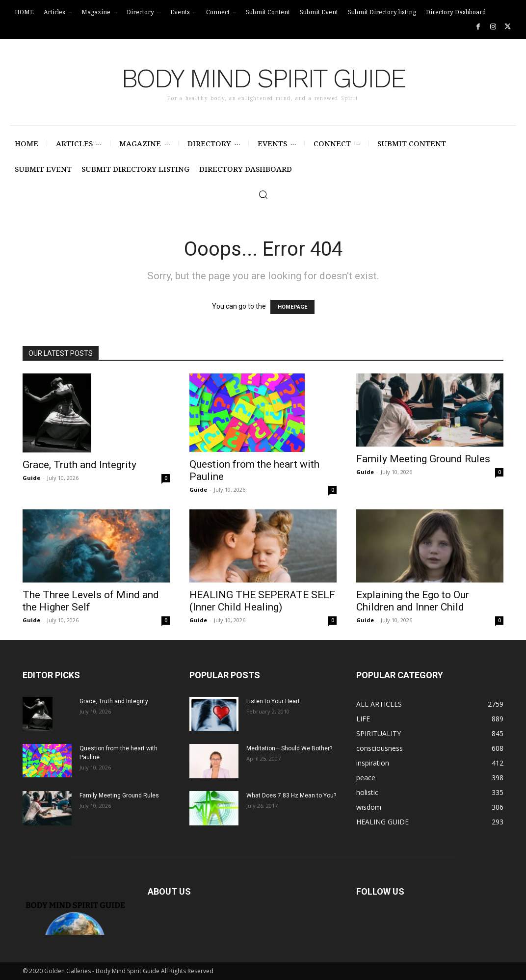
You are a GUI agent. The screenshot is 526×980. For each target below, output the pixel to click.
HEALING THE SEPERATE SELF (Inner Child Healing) (262, 601)
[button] (263, 194)
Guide (31, 478)
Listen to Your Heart (273, 701)
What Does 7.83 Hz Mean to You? (291, 795)
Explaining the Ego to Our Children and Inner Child (413, 601)
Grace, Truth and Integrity (79, 465)
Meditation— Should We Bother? (289, 748)
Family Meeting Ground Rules (423, 459)
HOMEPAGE (292, 307)
